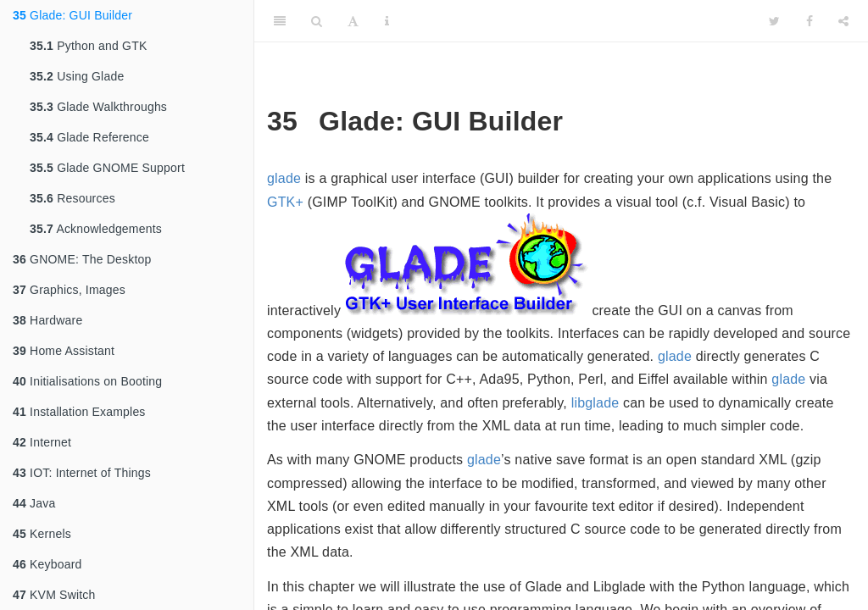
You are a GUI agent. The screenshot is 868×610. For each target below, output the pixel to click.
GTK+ (285, 202)
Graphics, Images (69, 290)
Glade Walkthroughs (98, 107)
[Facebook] (810, 21)
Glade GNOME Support (107, 168)
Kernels (42, 534)
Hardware (47, 320)
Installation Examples (79, 412)
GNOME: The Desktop (82, 259)
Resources (72, 198)
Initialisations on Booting (87, 381)
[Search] (317, 21)
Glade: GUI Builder (72, 15)
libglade (595, 403)
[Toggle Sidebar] (280, 21)
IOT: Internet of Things (82, 473)
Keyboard (47, 564)
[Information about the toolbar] (387, 21)
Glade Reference (89, 137)
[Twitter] (774, 21)
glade (284, 178)
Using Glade (77, 76)
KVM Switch (54, 595)
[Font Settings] (353, 21)
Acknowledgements (96, 229)
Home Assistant (64, 351)
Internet (42, 442)
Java (34, 503)
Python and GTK (88, 46)
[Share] (843, 21)
